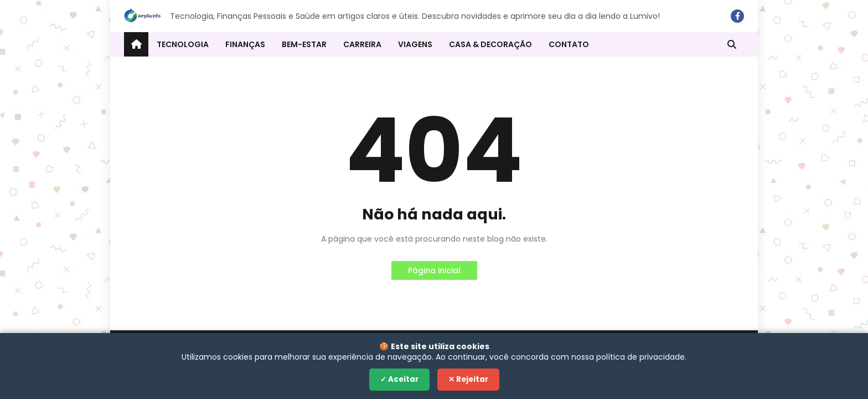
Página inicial (434, 270)
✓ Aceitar (399, 379)
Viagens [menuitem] (415, 44)
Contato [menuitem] (569, 44)
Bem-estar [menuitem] (304, 44)
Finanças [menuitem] (245, 44)
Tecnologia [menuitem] (183, 44)
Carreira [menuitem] (362, 44)
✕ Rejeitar (468, 379)
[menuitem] (136, 44)
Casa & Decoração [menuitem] (490, 44)
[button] (732, 44)
